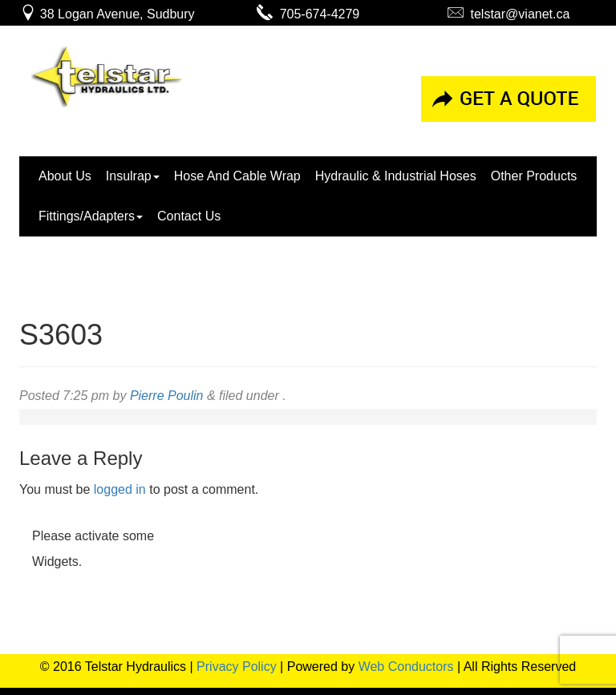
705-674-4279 (308, 14)
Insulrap (133, 176)
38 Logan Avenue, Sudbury (107, 14)
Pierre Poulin (167, 396)
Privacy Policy (237, 667)
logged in (120, 489)
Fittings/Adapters (91, 216)
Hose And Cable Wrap (237, 176)
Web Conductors (406, 667)
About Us (65, 176)
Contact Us (189, 216)
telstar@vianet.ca (509, 14)
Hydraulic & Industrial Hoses (396, 176)
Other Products (534, 176)
